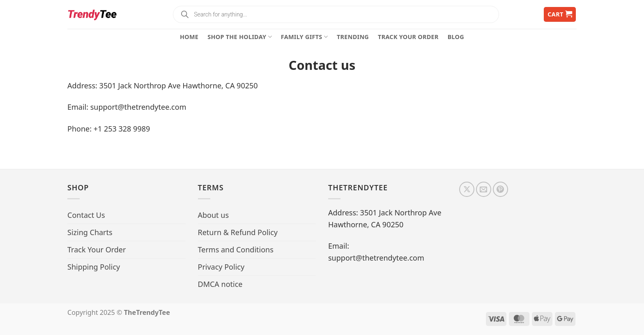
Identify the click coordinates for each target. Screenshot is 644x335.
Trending (353, 37)
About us (214, 215)
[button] (560, 15)
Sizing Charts (90, 232)
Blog (456, 37)
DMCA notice (220, 284)
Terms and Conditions (236, 250)
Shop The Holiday (240, 37)
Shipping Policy (94, 267)
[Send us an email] (484, 189)
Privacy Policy (221, 267)
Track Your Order (408, 37)
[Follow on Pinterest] (500, 189)
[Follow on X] (467, 189)
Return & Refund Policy (238, 232)
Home (189, 37)
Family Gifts (304, 37)
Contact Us (86, 215)
